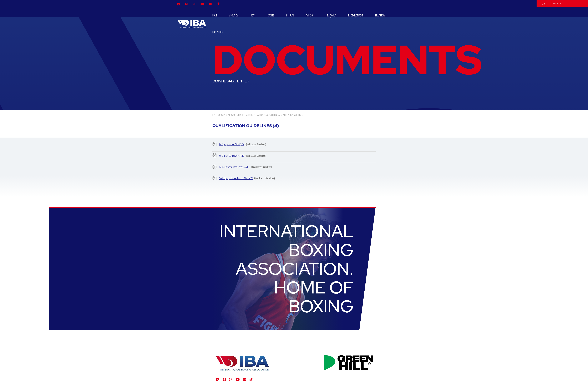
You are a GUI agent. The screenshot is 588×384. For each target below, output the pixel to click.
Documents (218, 32)
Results (290, 15)
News (253, 15)
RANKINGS (310, 15)
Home (215, 15)
